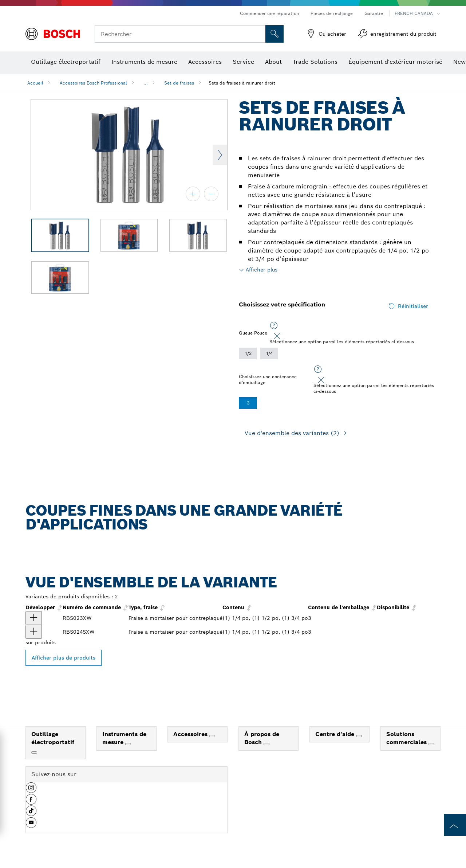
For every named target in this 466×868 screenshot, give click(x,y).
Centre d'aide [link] (336, 734)
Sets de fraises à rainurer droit (242, 83)
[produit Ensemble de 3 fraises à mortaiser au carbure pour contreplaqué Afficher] (34, 618)
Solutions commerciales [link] (407, 738)
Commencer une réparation (269, 13)
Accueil (35, 83)
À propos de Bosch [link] (262, 738)
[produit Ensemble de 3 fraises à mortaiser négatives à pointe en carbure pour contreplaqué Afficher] (34, 632)
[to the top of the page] (455, 825)
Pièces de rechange (332, 13)
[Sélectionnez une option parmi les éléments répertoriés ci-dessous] (274, 326)
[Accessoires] (212, 736)
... (146, 83)
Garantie (374, 13)
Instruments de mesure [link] (124, 738)
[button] (31, 790)
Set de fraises (179, 83)
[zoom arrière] (211, 194)
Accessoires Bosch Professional (93, 83)
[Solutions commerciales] (431, 744)
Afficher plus (262, 270)
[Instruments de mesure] (128, 744)
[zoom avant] (193, 194)
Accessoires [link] (191, 734)
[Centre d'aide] (359, 736)
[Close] (277, 336)
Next (220, 155)
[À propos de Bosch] (266, 744)
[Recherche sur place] (275, 34)
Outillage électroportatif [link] (53, 738)
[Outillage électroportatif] (34, 752)
